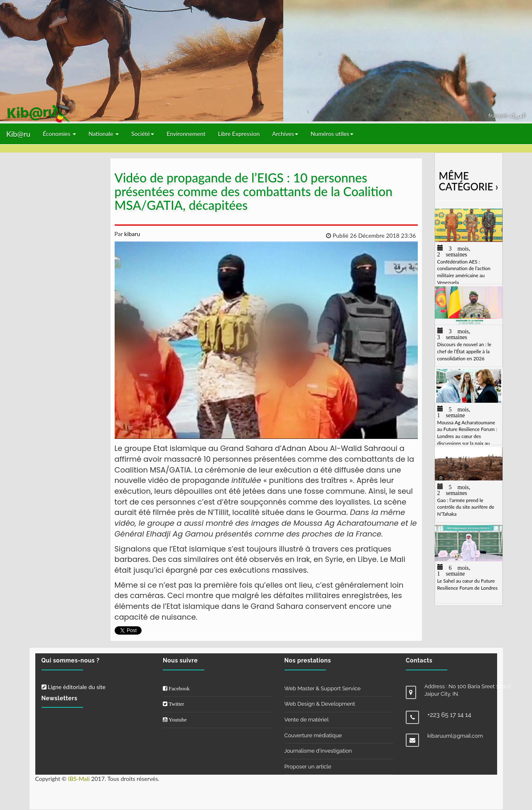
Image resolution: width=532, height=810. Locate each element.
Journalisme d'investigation (318, 751)
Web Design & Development (320, 704)
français (499, 115)
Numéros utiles (332, 134)
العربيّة (518, 115)
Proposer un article (308, 767)
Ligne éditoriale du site (74, 687)
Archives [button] (285, 134)
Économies (59, 134)
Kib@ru (18, 134)
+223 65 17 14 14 (449, 715)
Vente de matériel (307, 720)
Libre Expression (239, 134)
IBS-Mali (79, 779)
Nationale (104, 134)
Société (143, 134)
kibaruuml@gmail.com (455, 736)
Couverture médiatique (313, 735)
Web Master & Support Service (323, 688)
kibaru (131, 234)
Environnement (186, 134)
